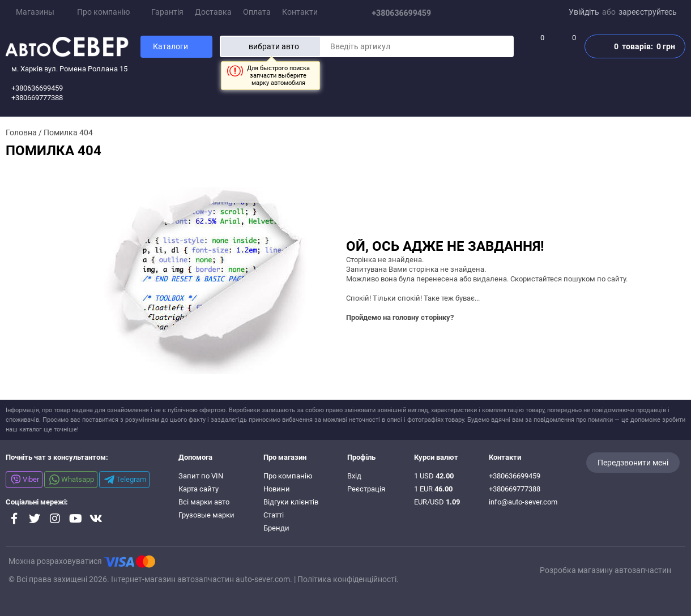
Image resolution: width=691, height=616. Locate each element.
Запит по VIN (201, 476)
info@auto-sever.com (523, 502)
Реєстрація (366, 489)
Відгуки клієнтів (291, 502)
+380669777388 (515, 489)
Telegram (125, 480)
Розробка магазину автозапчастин (605, 570)
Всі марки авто (204, 502)
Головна (21, 132)
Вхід (354, 476)
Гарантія (167, 12)
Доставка (213, 12)
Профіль (361, 457)
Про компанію (108, 12)
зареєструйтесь (648, 12)
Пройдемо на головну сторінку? (400, 317)
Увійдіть (584, 12)
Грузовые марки (206, 515)
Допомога (195, 457)
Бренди (276, 528)
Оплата (257, 12)
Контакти (300, 12)
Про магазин (285, 457)
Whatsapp (72, 480)
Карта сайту (199, 489)
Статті (274, 515)
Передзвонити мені (633, 463)
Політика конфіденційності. (348, 579)
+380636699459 (406, 13)
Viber (25, 480)
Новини (277, 489)
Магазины (31, 12)
